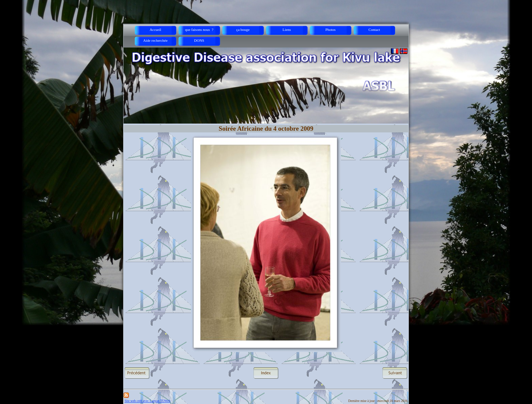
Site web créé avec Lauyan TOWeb (147, 401)
